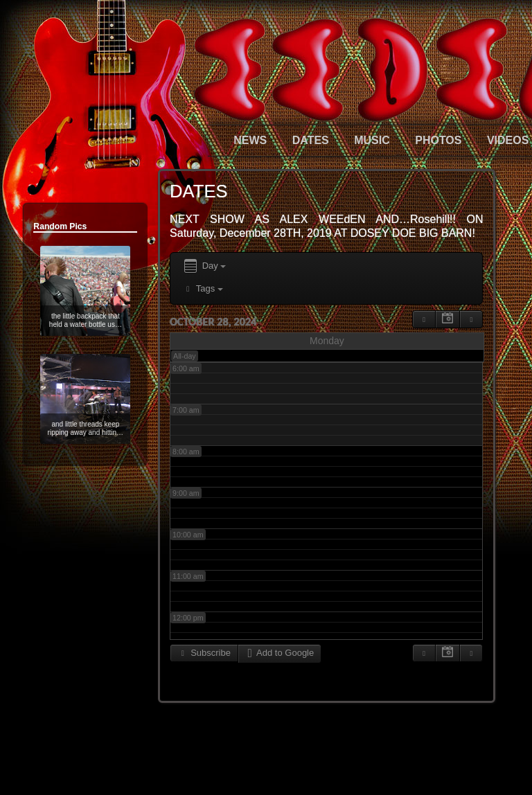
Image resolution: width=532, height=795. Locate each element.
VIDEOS (508, 140)
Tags (203, 288)
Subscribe (204, 653)
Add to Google (280, 653)
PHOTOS (438, 140)
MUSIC (372, 140)
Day (204, 266)
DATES (311, 140)
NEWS (250, 140)
